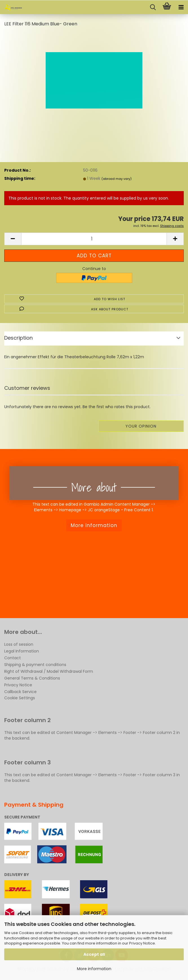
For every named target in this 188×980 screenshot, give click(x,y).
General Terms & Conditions (32, 678)
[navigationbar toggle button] (181, 7)
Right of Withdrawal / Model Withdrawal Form (49, 671)
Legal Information (22, 651)
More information (94, 969)
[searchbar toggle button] (153, 7)
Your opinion (141, 426)
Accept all (94, 954)
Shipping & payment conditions (35, 665)
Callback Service (20, 692)
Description (18, 338)
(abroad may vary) (117, 179)
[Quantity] (94, 239)
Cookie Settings (20, 698)
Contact (13, 658)
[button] (13, 239)
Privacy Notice (142, 943)
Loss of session (19, 644)
